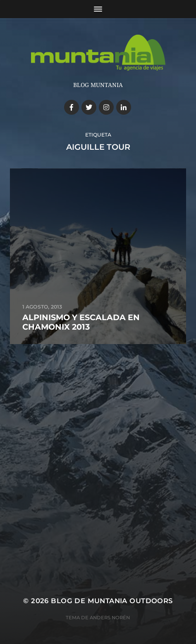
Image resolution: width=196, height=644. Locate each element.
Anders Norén (110, 618)
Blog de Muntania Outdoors (112, 601)
